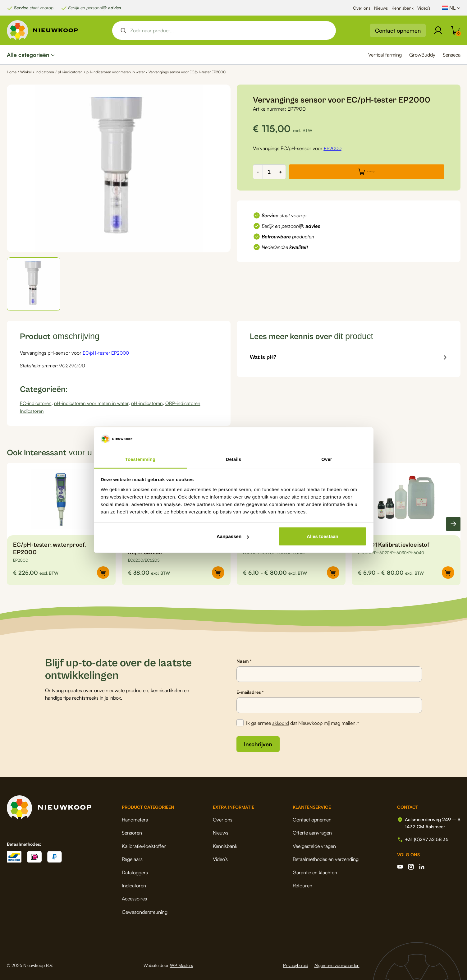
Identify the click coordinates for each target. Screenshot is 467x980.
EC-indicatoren (36, 403)
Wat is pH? (265, 358)
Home (12, 72)
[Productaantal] (269, 172)
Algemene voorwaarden (337, 964)
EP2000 (333, 148)
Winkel (26, 72)
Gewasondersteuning (145, 911)
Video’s (424, 8)
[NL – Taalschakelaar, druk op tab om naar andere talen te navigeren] (451, 8)
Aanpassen (233, 536)
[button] (34, 284)
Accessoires (134, 898)
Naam (244, 660)
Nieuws (381, 8)
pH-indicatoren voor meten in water (116, 72)
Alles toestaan (323, 536)
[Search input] (229, 30)
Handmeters (135, 819)
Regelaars (132, 858)
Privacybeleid (296, 964)
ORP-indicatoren (186, 403)
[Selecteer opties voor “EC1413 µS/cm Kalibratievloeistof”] (333, 572)
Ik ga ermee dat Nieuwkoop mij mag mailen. (303, 723)
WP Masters (181, 964)
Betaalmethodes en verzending (323, 858)
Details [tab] (234, 459)
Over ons (362, 8)
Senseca (452, 55)
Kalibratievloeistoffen (144, 845)
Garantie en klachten (312, 872)
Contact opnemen (398, 30)
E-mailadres (250, 692)
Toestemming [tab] (140, 459)
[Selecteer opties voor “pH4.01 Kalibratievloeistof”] (448, 572)
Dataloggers (135, 872)
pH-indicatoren (70, 72)
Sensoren (132, 832)
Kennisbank (403, 8)
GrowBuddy (422, 55)
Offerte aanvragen (310, 832)
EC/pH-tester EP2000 (107, 353)
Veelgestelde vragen (312, 845)
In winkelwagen (371, 172)
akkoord (281, 722)
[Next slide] (453, 523)
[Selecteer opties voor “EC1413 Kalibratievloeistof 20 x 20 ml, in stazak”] (218, 572)
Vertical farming (385, 55)
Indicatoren (45, 72)
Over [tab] (327, 459)
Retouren (300, 885)
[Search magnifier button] (123, 30)
